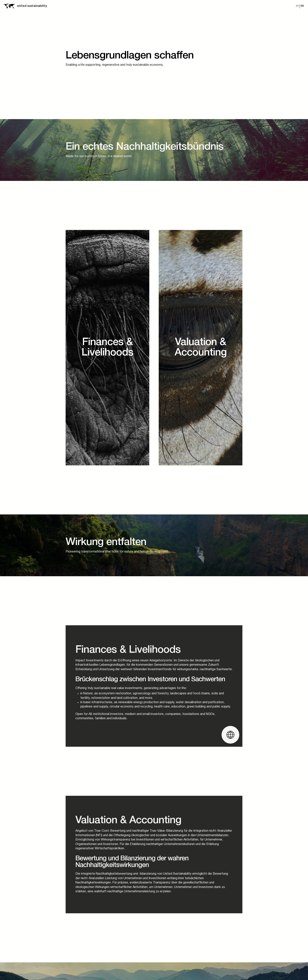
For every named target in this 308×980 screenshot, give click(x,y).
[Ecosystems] (107, 348)
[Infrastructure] (201, 348)
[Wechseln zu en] (297, 6)
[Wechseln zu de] (302, 6)
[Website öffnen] (230, 735)
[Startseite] (9, 6)
